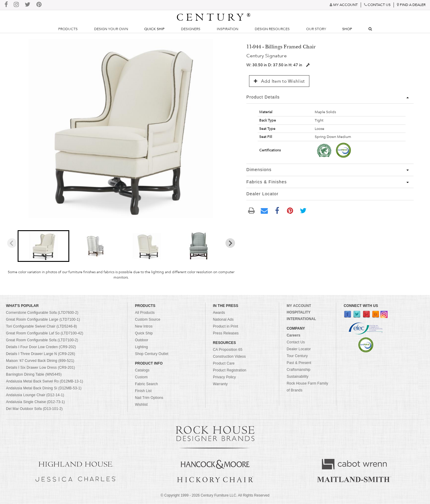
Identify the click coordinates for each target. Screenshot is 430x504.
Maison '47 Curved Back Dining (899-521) (40, 361)
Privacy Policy (224, 377)
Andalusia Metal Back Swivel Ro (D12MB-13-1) (44, 381)
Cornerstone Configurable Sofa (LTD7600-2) (42, 313)
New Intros (144, 326)
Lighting (141, 347)
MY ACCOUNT (299, 306)
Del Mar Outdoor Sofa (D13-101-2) (34, 409)
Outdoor (142, 340)
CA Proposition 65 (228, 350)
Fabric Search (146, 384)
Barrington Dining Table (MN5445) (34, 374)
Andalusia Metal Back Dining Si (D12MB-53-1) (44, 388)
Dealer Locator (299, 349)
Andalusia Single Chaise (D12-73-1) (35, 402)
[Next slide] (230, 243)
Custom (141, 377)
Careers (294, 335)
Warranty (220, 384)
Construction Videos (229, 357)
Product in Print (226, 326)
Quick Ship (154, 29)
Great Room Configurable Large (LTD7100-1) (43, 319)
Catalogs (142, 370)
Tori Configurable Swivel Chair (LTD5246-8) (42, 326)
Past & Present (299, 363)
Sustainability (298, 377)
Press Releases (226, 333)
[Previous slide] (12, 243)
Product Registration (230, 370)
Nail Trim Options (149, 398)
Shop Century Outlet (152, 354)
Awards (219, 313)
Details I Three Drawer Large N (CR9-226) (41, 354)
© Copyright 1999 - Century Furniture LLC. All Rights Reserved (215, 495)
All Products (145, 313)
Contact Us (296, 342)
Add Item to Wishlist (279, 81)
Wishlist (141, 405)
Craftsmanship (298, 370)
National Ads (223, 319)
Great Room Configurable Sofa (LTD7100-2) (42, 340)
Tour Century (297, 356)
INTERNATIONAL (301, 319)
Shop (347, 29)
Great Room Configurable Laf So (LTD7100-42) (45, 333)
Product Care (224, 363)
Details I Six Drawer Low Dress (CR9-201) (40, 368)
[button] (43, 246)
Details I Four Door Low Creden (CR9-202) (41, 347)
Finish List (143, 391)
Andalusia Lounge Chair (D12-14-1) (35, 395)
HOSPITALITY (299, 312)
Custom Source (148, 319)
